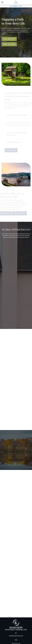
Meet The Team (9, 44)
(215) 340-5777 (9, 39)
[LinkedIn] (16, 633)
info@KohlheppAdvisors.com (16, 636)
